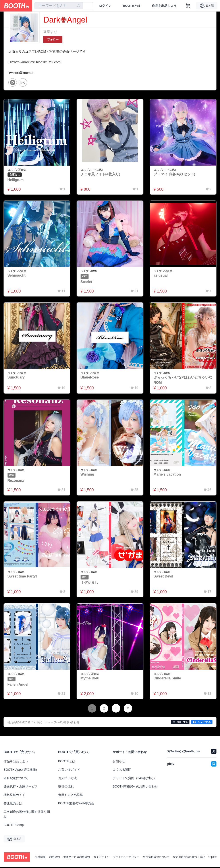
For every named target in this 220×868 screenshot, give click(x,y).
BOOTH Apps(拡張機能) (20, 771)
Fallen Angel (18, 685)
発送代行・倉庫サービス (21, 788)
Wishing (87, 475)
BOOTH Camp (14, 826)
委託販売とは (13, 804)
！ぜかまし (89, 583)
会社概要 (40, 858)
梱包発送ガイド (14, 796)
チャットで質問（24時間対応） (135, 779)
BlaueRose (90, 378)
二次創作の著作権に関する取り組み (27, 815)
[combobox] (59, 6)
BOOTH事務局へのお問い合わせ (135, 788)
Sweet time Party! (22, 577)
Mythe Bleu (90, 679)
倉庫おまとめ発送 (71, 796)
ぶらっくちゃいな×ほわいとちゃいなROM (183, 381)
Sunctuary (16, 378)
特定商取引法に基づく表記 (189, 858)
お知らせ (119, 762)
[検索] (79, 6)
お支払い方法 (68, 779)
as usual (161, 276)
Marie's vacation (167, 475)
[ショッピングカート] (188, 6)
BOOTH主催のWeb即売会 (76, 804)
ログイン (105, 6)
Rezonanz (16, 481)
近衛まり (50, 32)
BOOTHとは (132, 6)
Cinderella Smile (167, 679)
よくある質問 (122, 771)
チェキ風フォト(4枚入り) (100, 175)
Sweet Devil (163, 577)
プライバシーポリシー (126, 858)
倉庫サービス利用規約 (77, 858)
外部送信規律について (156, 858)
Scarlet (86, 282)
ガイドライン (101, 858)
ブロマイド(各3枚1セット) (174, 175)
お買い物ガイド (69, 771)
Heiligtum (16, 180)
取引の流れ (66, 788)
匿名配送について (16, 779)
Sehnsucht (17, 276)
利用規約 (54, 858)
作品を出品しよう (164, 6)
